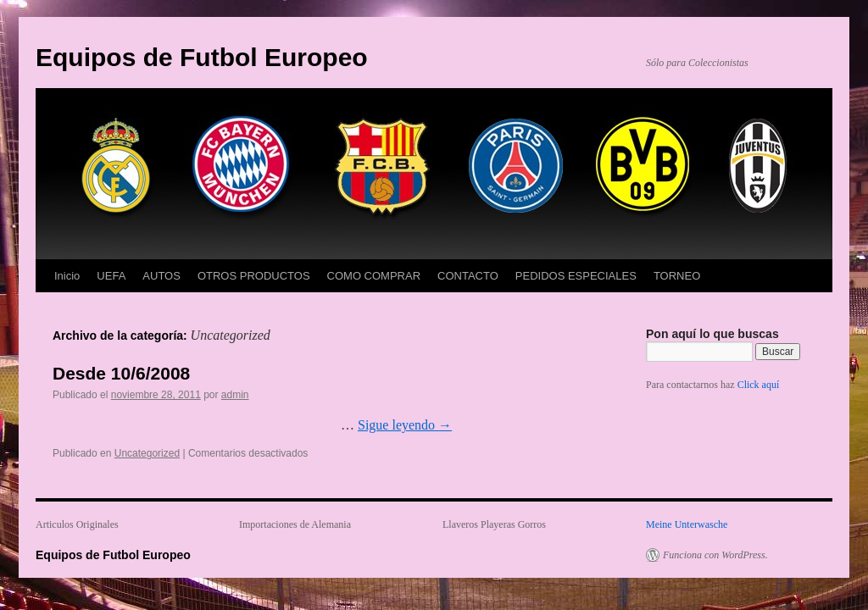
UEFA (111, 276)
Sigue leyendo (405, 425)
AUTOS (161, 276)
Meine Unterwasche (687, 524)
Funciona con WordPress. (715, 555)
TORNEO (677, 276)
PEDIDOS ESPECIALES (576, 276)
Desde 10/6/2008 (121, 373)
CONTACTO (468, 276)
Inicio (67, 276)
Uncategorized (147, 453)
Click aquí (759, 385)
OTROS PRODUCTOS (254, 276)
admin (235, 395)
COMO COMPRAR (374, 276)
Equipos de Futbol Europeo (202, 57)
